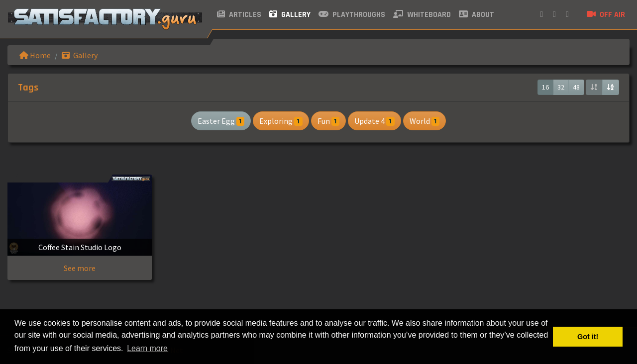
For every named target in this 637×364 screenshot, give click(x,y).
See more (80, 268)
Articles (239, 15)
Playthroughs (352, 15)
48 (576, 87)
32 (561, 87)
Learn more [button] (147, 348)
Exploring (281, 121)
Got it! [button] (588, 337)
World (425, 121)
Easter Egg (221, 121)
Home (35, 55)
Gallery (290, 15)
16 (545, 87)
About (477, 15)
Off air (606, 15)
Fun (328, 121)
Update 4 (374, 121)
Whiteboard (422, 15)
